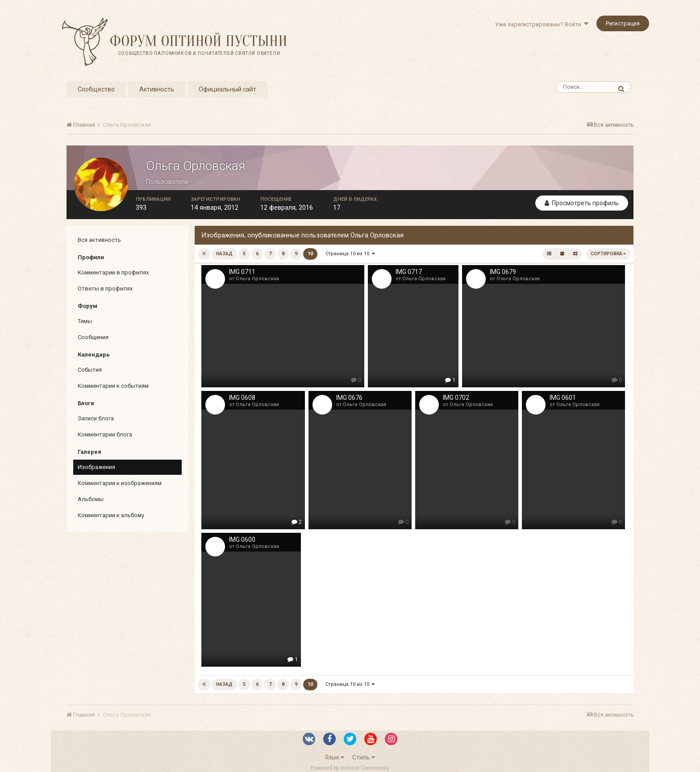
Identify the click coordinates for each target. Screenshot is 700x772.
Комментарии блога (105, 434)
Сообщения (93, 337)
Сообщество (96, 89)
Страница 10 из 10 (350, 254)
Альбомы (91, 499)
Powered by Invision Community (350, 768)
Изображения (96, 467)
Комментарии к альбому (111, 515)
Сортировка (608, 254)
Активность (157, 89)
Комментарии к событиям (113, 386)
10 (310, 254)
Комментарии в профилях (113, 272)
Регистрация (623, 23)
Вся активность (99, 240)
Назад (224, 254)
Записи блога (96, 418)
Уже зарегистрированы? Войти (542, 24)
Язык (335, 757)
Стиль (364, 757)
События (90, 370)
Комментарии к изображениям (120, 483)
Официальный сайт (227, 89)
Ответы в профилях (105, 288)
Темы (85, 321)
